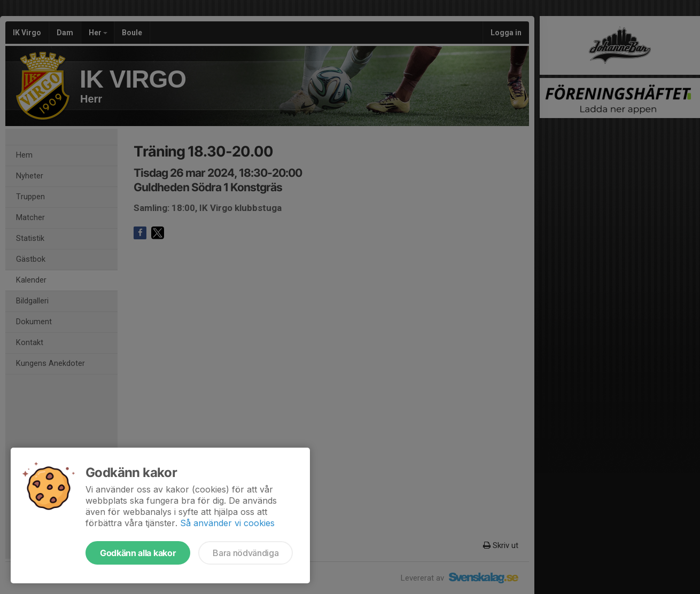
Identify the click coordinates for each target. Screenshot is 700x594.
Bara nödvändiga (246, 553)
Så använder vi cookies (227, 523)
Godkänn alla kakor (138, 553)
